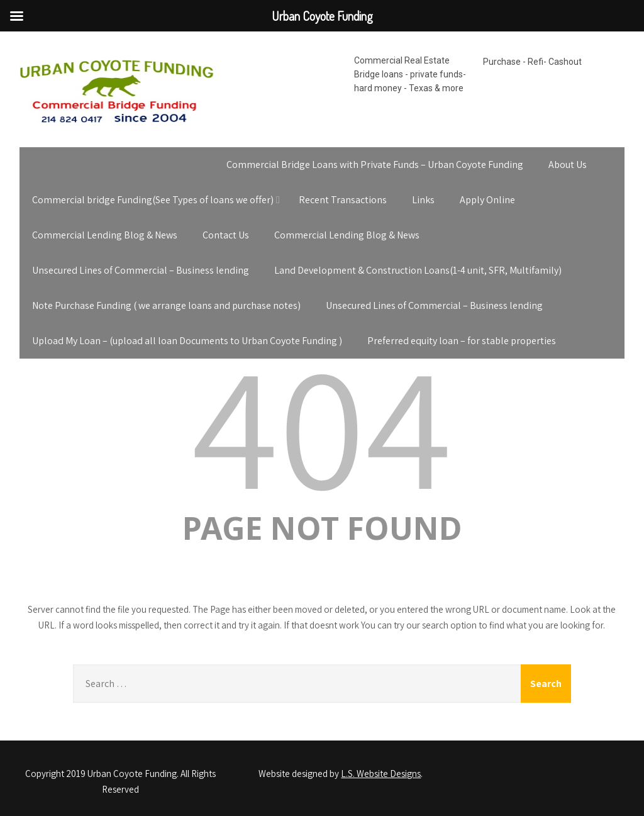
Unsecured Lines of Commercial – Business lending (141, 270)
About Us (568, 165)
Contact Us (226, 235)
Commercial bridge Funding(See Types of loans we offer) (153, 200)
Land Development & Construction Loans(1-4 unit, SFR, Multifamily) (418, 270)
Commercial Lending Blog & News (105, 235)
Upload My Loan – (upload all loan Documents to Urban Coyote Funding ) (187, 341)
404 (322, 424)
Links (423, 200)
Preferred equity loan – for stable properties (462, 341)
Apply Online (487, 200)
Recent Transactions (343, 200)
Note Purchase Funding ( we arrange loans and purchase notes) (166, 305)
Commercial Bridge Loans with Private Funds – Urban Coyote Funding (375, 165)
